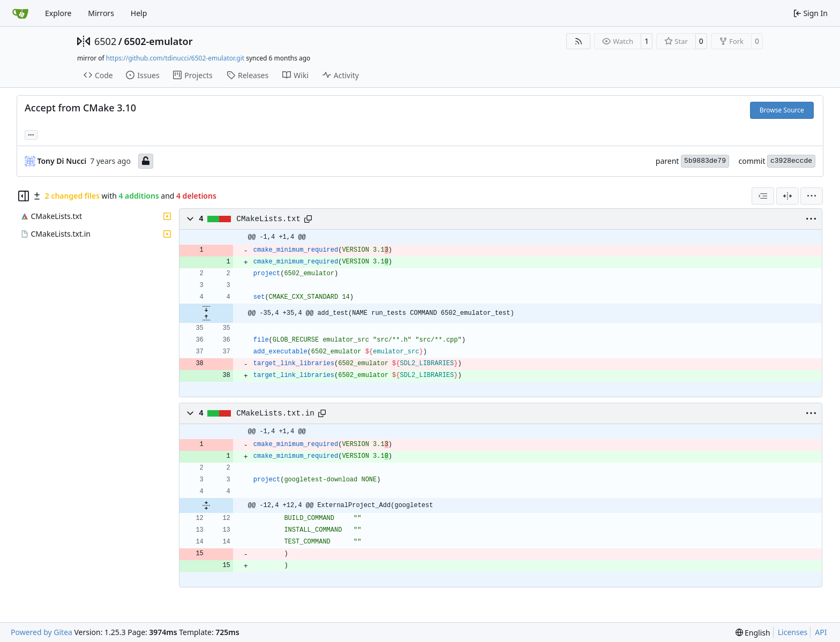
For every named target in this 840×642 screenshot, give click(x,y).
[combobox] (763, 196)
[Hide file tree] (24, 196)
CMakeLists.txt (268, 219)
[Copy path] (308, 219)
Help (139, 13)
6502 (105, 41)
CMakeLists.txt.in (275, 413)
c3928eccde (791, 161)
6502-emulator (158, 41)
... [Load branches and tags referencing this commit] (31, 134)
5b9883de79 (705, 161)
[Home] (20, 13)
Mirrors (101, 13)
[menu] (812, 196)
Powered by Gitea (42, 632)
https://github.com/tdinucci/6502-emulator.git (175, 58)
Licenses (793, 632)
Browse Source (782, 110)
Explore (58, 13)
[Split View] (787, 196)
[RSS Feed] (579, 41)
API (821, 632)
